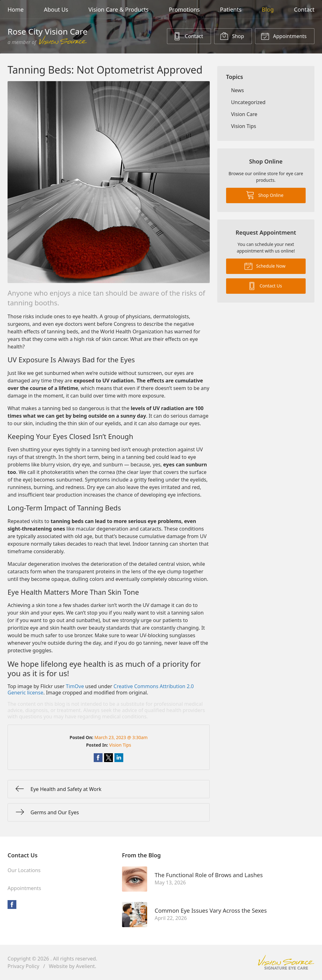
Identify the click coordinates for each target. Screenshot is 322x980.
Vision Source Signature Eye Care (286, 962)
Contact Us (265, 286)
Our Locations (24, 870)
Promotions (184, 9)
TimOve (75, 686)
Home (16, 9)
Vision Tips (120, 745)
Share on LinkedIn (119, 758)
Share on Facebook (98, 758)
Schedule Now (265, 266)
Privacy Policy (23, 966)
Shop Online (265, 195)
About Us (56, 9)
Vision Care (244, 114)
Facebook (12, 905)
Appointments (284, 36)
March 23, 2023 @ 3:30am (121, 737)
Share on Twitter (108, 758)
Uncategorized (248, 102)
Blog (268, 9)
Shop (232, 36)
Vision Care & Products (118, 9)
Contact (304, 9)
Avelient (85, 966)
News (238, 90)
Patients (231, 9)
